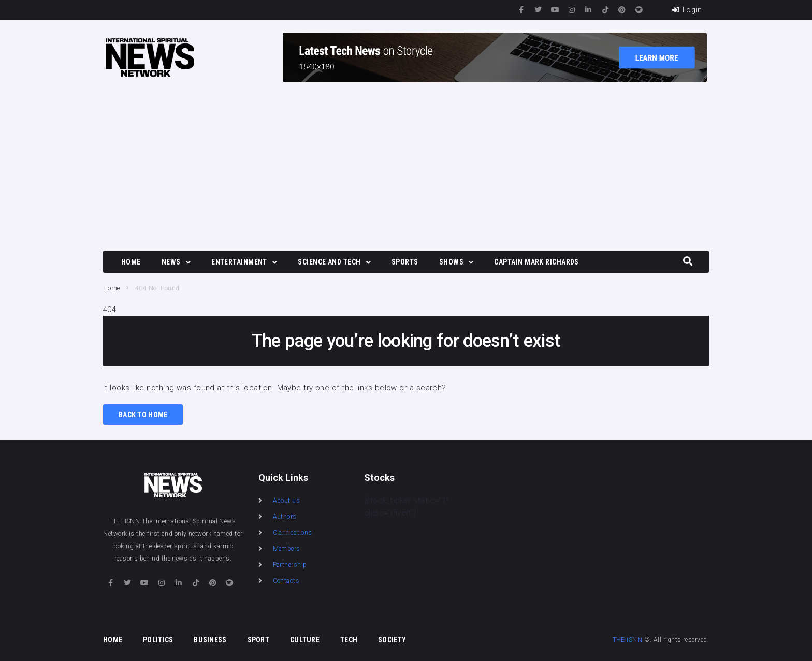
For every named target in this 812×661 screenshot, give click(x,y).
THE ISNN (628, 640)
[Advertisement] (406, 168)
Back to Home (143, 415)
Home (112, 288)
